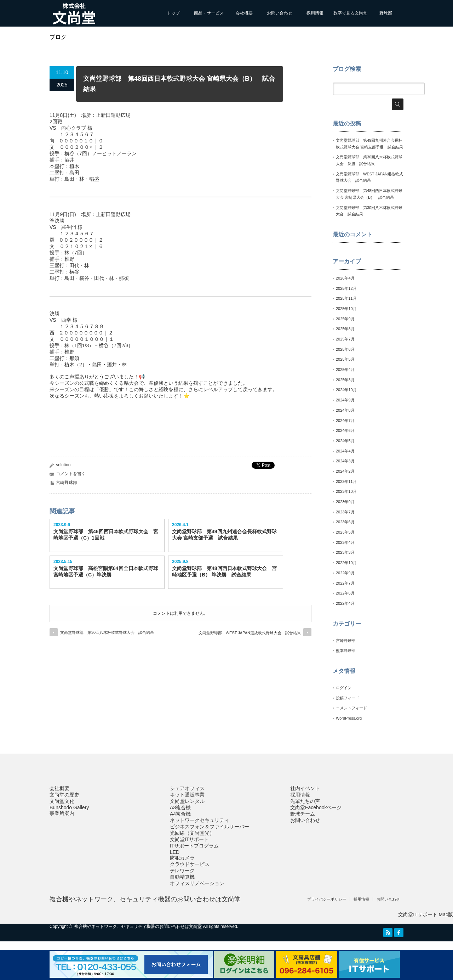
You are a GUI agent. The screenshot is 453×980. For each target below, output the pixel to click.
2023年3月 (345, 552)
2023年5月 (345, 532)
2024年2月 (345, 471)
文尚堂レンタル (187, 801)
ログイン (344, 688)
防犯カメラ (182, 858)
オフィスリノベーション (197, 883)
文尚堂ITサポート (189, 839)
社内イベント (305, 788)
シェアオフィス (187, 788)
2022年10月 (346, 563)
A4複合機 (180, 814)
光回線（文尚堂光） (192, 833)
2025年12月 (346, 288)
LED (175, 852)
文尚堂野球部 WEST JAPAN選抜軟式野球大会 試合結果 (250, 633)
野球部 (386, 13)
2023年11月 (346, 481)
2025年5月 (345, 359)
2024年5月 (345, 441)
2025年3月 (345, 380)
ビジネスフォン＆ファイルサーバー (210, 827)
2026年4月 (345, 278)
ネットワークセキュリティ (200, 820)
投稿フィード (348, 698)
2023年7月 (345, 512)
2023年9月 (345, 502)
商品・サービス (209, 13)
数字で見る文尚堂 (350, 13)
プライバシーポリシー (327, 899)
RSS (388, 933)
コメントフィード (351, 708)
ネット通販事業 (187, 795)
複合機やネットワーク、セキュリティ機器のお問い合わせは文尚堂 (145, 899)
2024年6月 (345, 430)
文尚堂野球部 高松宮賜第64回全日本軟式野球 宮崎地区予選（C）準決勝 (107, 571)
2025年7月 (345, 339)
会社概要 (244, 13)
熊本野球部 (346, 650)
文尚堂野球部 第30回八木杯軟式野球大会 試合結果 (107, 632)
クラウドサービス (190, 864)
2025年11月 (346, 298)
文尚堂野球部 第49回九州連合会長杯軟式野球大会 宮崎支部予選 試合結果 (224, 535)
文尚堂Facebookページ (316, 807)
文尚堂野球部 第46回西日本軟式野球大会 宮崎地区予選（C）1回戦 (106, 535)
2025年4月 (345, 370)
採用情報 (315, 13)
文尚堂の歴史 (64, 795)
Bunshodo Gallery (69, 807)
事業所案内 (62, 813)
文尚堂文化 (62, 801)
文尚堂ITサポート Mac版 (426, 914)
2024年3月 (345, 461)
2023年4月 (345, 542)
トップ (173, 13)
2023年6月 (345, 522)
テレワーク (182, 871)
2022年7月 (345, 583)
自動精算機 (182, 877)
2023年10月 (346, 491)
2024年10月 (346, 390)
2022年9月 (345, 573)
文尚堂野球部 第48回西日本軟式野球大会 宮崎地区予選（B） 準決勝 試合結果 (224, 571)
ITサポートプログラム (194, 846)
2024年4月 (345, 451)
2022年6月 (345, 593)
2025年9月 (345, 319)
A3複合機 (180, 807)
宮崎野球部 (67, 483)
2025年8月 (345, 329)
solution (63, 465)
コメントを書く (71, 474)
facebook (399, 933)
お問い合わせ (280, 13)
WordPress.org (349, 718)
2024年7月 (345, 421)
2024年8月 (345, 410)
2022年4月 (345, 603)
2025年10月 (346, 309)
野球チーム (303, 814)
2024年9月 (345, 400)
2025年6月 (345, 349)
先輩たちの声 (305, 801)
